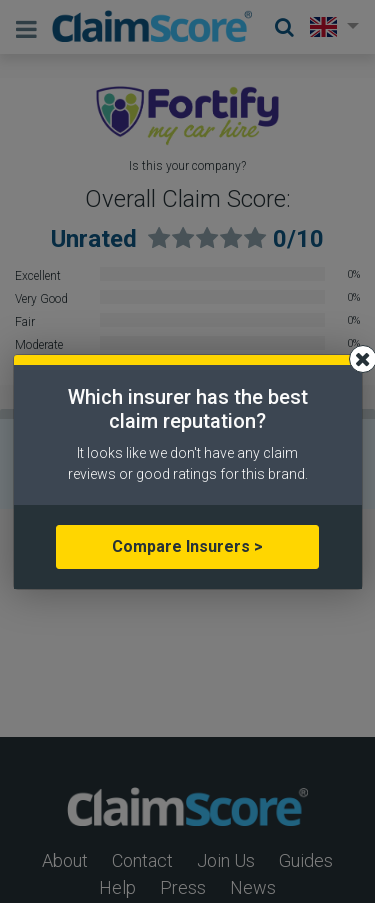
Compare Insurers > (187, 546)
